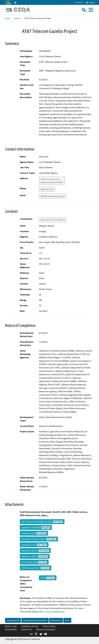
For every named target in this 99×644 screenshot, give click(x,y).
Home (8, 18)
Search (17, 18)
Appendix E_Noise (35, 551)
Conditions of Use (30, 626)
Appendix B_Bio (34, 533)
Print (67, 620)
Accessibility (11, 629)
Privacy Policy (49, 626)
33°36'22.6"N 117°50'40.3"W (53, 220)
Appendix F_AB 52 (35, 556)
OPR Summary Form (36, 568)
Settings (90, 3)
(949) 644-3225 (47, 189)
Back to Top (11, 626)
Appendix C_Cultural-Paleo (39, 539)
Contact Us (79, 2)
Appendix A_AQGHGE (36, 527)
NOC (48, 578)
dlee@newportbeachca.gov (53, 196)
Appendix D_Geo (34, 545)
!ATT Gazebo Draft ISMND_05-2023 (42, 522)
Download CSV (13, 620)
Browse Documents (46, 629)
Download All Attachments (35, 620)
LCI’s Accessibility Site (54, 612)
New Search (56, 620)
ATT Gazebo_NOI (34, 562)
